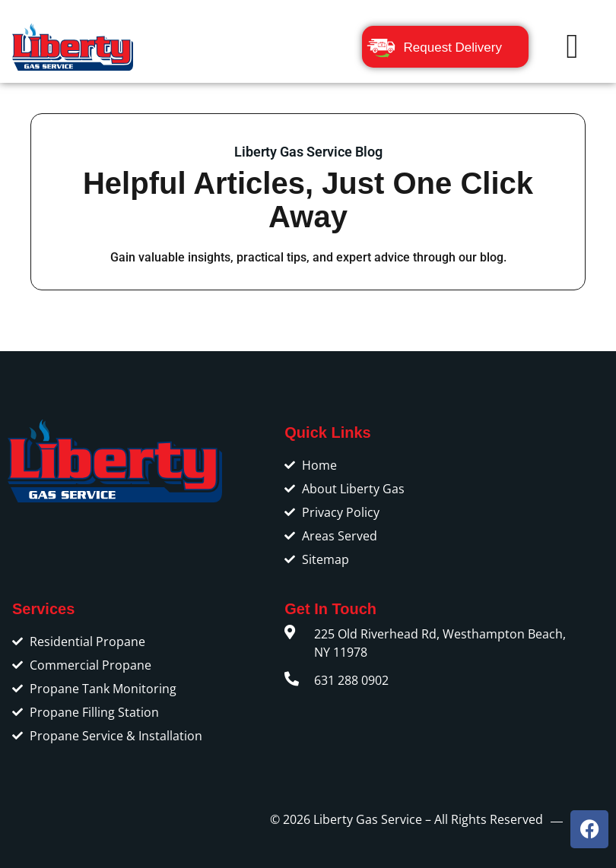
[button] (572, 47)
